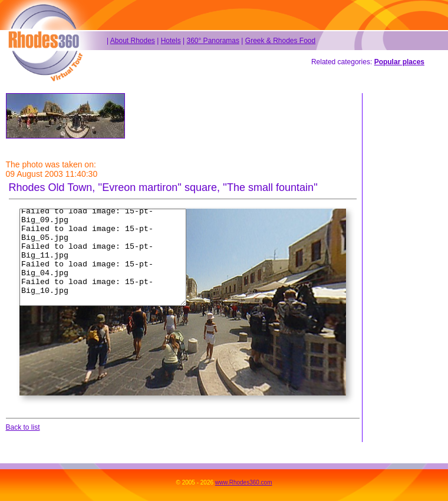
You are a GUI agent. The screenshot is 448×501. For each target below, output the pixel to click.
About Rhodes (133, 41)
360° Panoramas (213, 41)
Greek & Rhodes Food (280, 41)
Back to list (23, 427)
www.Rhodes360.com (244, 482)
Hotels (171, 41)
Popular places (399, 62)
